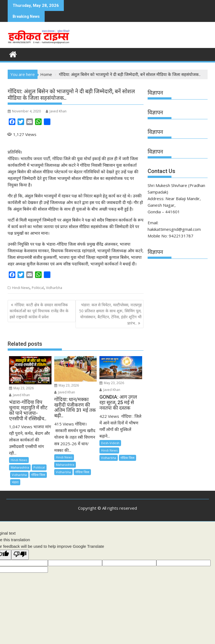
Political (38, 288)
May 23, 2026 (21, 388)
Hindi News (21, 288)
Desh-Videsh (110, 443)
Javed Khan (56, 111)
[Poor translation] (20, 555)
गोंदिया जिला (38, 475)
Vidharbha (54, 288)
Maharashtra (20, 467)
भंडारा (15, 482)
